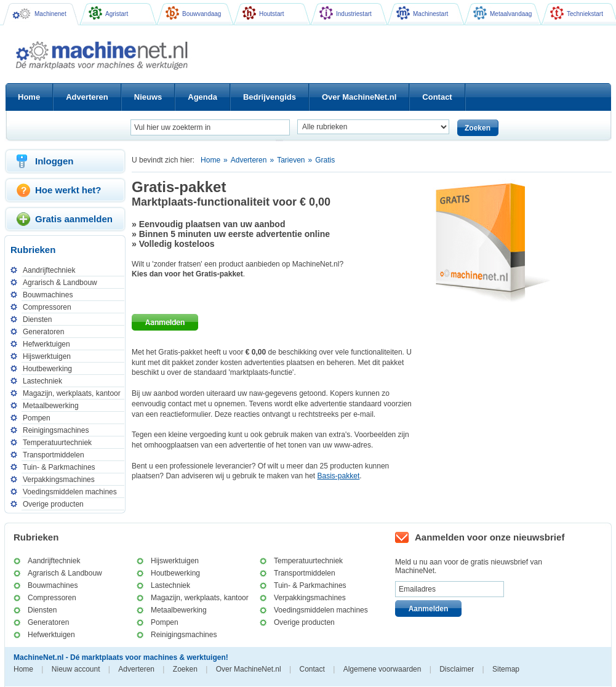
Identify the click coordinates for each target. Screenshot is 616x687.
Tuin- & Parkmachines (59, 467)
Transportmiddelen (54, 455)
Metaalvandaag (502, 13)
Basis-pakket (339, 476)
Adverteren (249, 160)
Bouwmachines (48, 295)
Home (210, 160)
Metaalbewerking (51, 406)
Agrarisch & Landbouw (60, 283)
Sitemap (506, 669)
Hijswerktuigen (47, 356)
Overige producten (53, 504)
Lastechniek (42, 381)
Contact (312, 669)
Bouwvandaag (193, 13)
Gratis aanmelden (74, 219)
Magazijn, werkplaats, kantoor (72, 393)
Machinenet (39, 14)
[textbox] (210, 127)
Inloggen (54, 161)
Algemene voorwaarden (382, 669)
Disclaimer (457, 669)
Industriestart (346, 13)
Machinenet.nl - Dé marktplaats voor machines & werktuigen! (107, 55)
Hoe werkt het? (68, 190)
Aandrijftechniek (49, 270)
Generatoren (43, 332)
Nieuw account (76, 669)
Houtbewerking (47, 369)
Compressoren (47, 307)
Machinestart (422, 13)
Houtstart (263, 13)
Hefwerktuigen (46, 344)
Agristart (108, 13)
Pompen (37, 418)
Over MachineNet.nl (249, 669)
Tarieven (291, 160)
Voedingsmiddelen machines (70, 492)
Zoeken (185, 669)
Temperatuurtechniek (57, 443)
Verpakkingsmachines (59, 480)
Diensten (37, 319)
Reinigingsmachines (56, 430)
